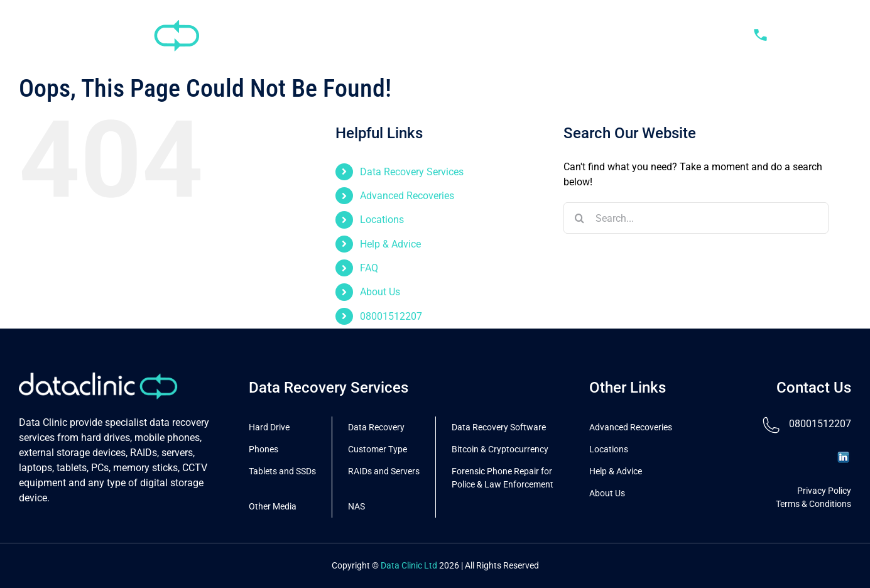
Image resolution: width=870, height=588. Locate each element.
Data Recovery (376, 427)
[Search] (579, 218)
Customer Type (378, 449)
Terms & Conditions (813, 504)
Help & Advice (390, 244)
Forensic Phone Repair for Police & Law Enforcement (503, 478)
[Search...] (696, 218)
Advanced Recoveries (407, 196)
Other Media (273, 506)
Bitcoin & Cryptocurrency (500, 449)
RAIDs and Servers (384, 471)
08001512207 (391, 316)
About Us (380, 292)
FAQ (369, 268)
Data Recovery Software (499, 427)
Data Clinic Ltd (409, 565)
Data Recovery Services (412, 172)
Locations (382, 220)
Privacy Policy (824, 491)
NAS (356, 506)
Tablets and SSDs (282, 471)
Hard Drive (269, 427)
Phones (264, 449)
